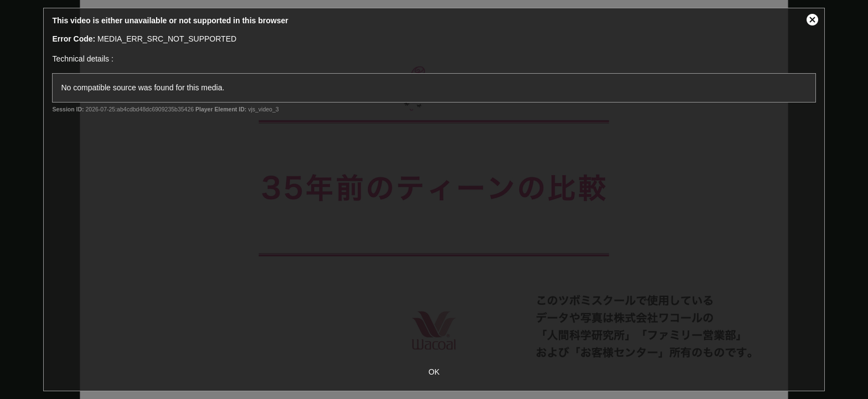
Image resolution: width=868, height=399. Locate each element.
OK (434, 372)
